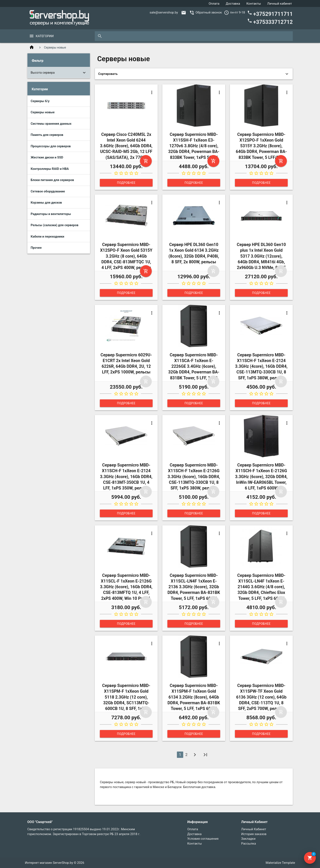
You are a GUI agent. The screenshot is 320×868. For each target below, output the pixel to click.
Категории (45, 36)
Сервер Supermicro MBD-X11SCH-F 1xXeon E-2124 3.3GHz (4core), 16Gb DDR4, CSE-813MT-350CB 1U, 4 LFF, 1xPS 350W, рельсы (126, 477)
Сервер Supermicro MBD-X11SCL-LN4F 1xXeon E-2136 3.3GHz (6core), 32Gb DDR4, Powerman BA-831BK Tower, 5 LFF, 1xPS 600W (194, 587)
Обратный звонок (209, 12)
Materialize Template (280, 863)
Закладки (248, 839)
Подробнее (126, 183)
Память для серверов (47, 135)
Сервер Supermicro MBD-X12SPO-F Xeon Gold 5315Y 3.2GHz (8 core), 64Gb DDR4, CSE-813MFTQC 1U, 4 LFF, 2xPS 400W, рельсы (126, 256)
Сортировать (108, 74)
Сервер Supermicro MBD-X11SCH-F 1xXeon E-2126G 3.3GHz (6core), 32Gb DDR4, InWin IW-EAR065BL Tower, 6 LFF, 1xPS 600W (261, 477)
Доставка (233, 4)
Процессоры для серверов (51, 146)
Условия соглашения (203, 839)
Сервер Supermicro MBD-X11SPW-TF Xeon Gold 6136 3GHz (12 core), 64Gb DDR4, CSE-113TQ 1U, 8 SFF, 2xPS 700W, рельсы (261, 697)
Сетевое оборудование (48, 191)
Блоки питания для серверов (52, 180)
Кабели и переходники (47, 237)
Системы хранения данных (51, 124)
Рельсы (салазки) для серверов (54, 225)
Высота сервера (43, 73)
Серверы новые (43, 112)
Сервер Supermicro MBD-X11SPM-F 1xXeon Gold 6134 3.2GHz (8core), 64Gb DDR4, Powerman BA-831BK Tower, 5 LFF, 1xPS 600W (194, 697)
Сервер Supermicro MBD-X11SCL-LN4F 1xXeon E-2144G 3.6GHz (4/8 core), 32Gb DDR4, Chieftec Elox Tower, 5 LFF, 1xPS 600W (261, 587)
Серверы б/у (40, 101)
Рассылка (249, 844)
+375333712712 (270, 22)
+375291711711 (270, 14)
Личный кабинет (280, 4)
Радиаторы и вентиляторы (51, 214)
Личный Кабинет (254, 829)
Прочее (36, 248)
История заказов (254, 834)
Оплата (214, 4)
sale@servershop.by (164, 12)
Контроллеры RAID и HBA (50, 169)
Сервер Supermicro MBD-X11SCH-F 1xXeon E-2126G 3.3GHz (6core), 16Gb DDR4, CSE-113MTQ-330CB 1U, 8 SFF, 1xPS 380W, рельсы (194, 477)
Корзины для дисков (46, 203)
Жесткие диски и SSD (47, 157)
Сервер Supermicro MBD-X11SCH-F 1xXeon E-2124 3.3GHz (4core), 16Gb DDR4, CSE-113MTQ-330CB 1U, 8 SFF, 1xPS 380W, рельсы (261, 366)
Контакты (254, 4)
